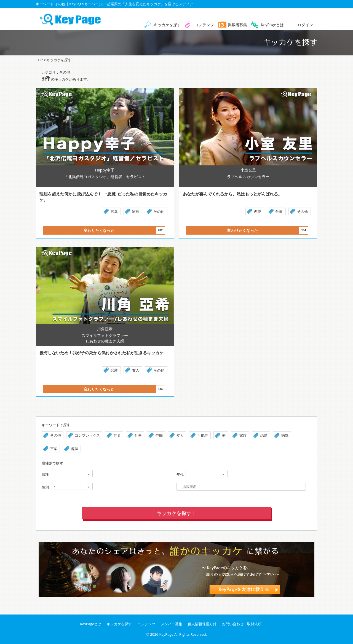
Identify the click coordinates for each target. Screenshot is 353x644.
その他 (159, 211)
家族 (136, 211)
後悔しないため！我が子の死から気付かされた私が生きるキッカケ (101, 353)
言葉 (114, 211)
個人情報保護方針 (202, 624)
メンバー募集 (172, 624)
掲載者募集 (237, 25)
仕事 (279, 211)
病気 (285, 435)
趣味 (75, 449)
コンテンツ (204, 25)
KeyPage (166, 634)
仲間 (159, 435)
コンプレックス (87, 435)
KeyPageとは (272, 25)
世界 (117, 435)
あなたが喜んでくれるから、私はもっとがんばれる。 (251, 194)
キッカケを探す (167, 25)
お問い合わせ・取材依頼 (242, 624)
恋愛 (258, 211)
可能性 (203, 435)
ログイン (305, 25)
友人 (136, 370)
